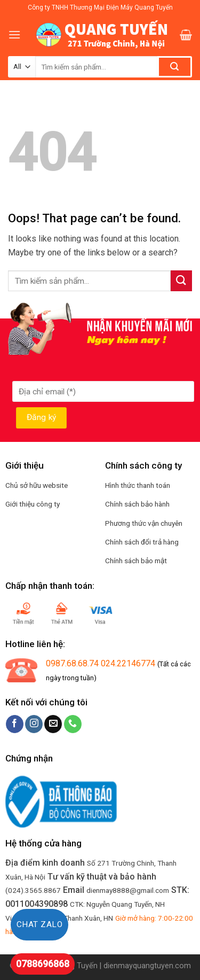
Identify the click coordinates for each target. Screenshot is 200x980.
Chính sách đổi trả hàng (142, 542)
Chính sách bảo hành (137, 504)
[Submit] (181, 281)
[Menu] (14, 34)
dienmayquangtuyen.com (147, 966)
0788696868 (43, 964)
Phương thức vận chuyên (144, 523)
